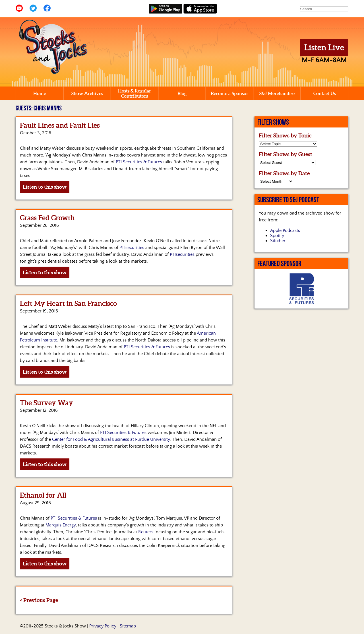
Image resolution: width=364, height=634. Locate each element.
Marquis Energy (61, 525)
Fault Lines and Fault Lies (60, 125)
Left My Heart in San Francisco (68, 303)
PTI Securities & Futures (139, 162)
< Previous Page (39, 600)
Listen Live (324, 48)
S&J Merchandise (277, 93)
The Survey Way (46, 403)
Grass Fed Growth (47, 218)
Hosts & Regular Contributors (135, 93)
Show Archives (87, 93)
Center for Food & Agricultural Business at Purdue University (111, 439)
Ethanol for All (43, 495)
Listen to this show (45, 187)
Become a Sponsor (229, 93)
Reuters (146, 532)
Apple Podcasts (285, 230)
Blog (182, 93)
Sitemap (128, 626)
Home (40, 93)
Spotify (277, 236)
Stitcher (278, 241)
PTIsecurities (131, 248)
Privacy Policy (103, 626)
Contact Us (325, 93)
